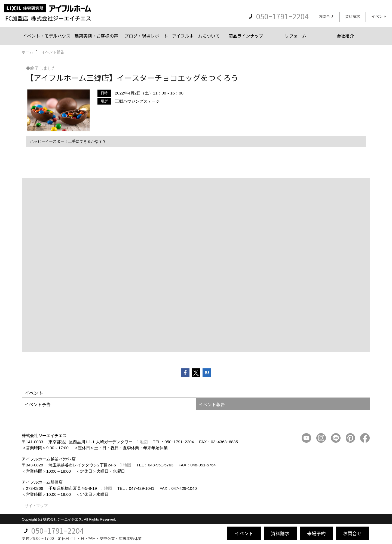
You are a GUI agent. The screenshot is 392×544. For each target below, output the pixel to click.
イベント (379, 16)
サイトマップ (36, 506)
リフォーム (296, 36)
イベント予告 (38, 404)
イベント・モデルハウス (47, 36)
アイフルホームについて (196, 36)
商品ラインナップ (246, 36)
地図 (144, 442)
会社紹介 (345, 36)
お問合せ (326, 16)
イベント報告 (212, 404)
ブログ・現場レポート (146, 36)
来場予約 (316, 533)
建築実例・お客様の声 (96, 36)
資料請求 (353, 16)
